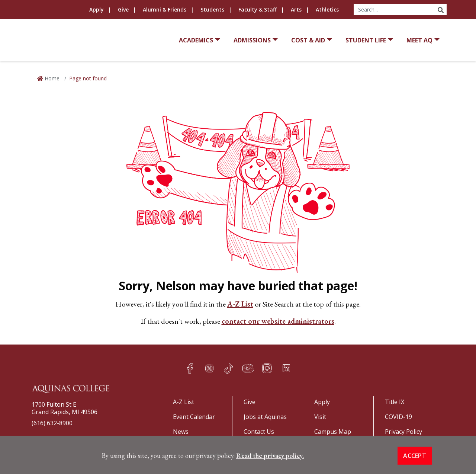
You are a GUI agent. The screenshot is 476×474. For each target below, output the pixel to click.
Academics (196, 40)
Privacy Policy (403, 432)
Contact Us (259, 432)
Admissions (252, 40)
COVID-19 (398, 417)
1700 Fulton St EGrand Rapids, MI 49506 (65, 408)
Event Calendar (194, 417)
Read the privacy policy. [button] (270, 469)
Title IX (395, 402)
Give (123, 9)
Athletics (327, 9)
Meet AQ (419, 40)
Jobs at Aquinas (265, 417)
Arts (296, 9)
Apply (97, 9)
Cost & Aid (308, 40)
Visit (320, 417)
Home (51, 78)
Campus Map (333, 432)
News (181, 432)
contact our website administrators (278, 321)
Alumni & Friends (165, 9)
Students (212, 9)
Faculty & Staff (258, 9)
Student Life (366, 40)
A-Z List (240, 304)
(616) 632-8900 (52, 423)
